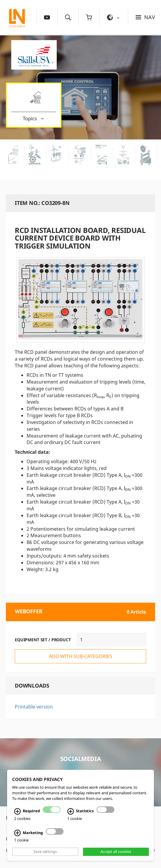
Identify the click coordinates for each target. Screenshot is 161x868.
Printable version (34, 707)
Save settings (45, 852)
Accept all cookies (116, 852)
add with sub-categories (81, 656)
